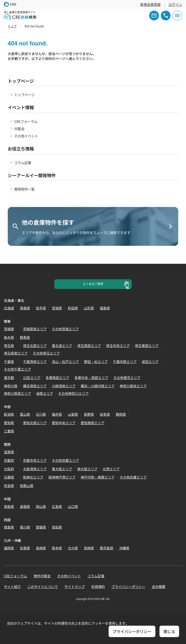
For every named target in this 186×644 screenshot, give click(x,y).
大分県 (73, 548)
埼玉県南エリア (16, 353)
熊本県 (57, 548)
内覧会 (19, 129)
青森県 (25, 308)
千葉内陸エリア (125, 362)
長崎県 (41, 548)
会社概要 (159, 586)
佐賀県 (25, 548)
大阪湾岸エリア (35, 469)
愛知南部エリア (93, 423)
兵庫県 (9, 477)
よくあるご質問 (93, 284)
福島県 (105, 308)
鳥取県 (9, 506)
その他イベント (26, 136)
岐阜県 (105, 414)
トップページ (24, 95)
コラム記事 (23, 163)
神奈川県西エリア (17, 393)
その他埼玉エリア (46, 353)
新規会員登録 (150, 4)
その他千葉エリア (17, 369)
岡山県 (41, 506)
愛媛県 (41, 527)
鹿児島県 (107, 548)
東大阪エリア (62, 469)
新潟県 (9, 414)
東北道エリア (62, 346)
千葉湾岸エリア (35, 362)
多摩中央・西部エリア (91, 378)
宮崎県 (89, 548)
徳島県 (9, 527)
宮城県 (57, 308)
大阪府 (9, 469)
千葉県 (9, 362)
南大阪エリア (87, 469)
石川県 (41, 414)
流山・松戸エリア (65, 362)
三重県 (9, 431)
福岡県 (9, 548)
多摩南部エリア (57, 378)
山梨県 (73, 414)
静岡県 (121, 414)
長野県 (89, 414)
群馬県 (25, 337)
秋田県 (73, 308)
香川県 (25, 527)
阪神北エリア (33, 477)
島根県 (25, 506)
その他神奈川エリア (73, 393)
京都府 (9, 460)
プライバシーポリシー (128, 586)
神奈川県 (11, 386)
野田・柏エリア (96, 362)
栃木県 (9, 337)
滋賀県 (9, 452)
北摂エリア (111, 469)
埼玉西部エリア (89, 346)
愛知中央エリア (64, 423)
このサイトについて (43, 586)
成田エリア (150, 362)
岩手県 (41, 308)
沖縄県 (124, 548)
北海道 (9, 308)
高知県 (57, 527)
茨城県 (9, 329)
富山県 (25, 414)
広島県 (57, 506)
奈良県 (9, 486)
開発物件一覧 (24, 189)
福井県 (57, 414)
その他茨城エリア (65, 329)
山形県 (89, 308)
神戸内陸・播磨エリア (98, 477)
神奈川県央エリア (133, 386)
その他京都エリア (65, 460)
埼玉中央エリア (118, 346)
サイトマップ (75, 586)
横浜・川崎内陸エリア (98, 386)
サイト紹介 (12, 586)
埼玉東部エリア (147, 346)
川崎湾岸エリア (64, 386)
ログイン (175, 4)
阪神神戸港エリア (62, 477)
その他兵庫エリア (133, 477)
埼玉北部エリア (35, 346)
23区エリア (32, 378)
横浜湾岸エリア (35, 386)
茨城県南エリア (35, 329)
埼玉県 (9, 346)
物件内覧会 (42, 576)
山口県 (73, 506)
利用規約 (98, 586)
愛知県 (9, 423)
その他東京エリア (127, 378)
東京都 (9, 378)
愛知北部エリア (35, 423)
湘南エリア (45, 393)
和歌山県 (27, 486)
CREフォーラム (26, 121)
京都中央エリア (35, 460)
